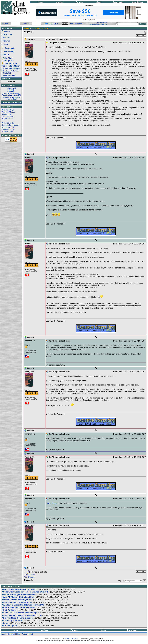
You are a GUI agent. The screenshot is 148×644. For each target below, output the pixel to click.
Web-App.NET (8, 110)
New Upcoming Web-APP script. (18, 602)
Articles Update (10, 626)
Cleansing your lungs (13, 620)
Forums (79, 2)
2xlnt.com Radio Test (11, 71)
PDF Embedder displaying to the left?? (21, 589)
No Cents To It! (8, 127)
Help (18, 634)
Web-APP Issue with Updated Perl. (19, 597)
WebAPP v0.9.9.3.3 (72, 639)
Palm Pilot (7, 58)
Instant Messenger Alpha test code (19, 594)
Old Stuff (45, 28)
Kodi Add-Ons (10, 610)
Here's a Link (51, 503)
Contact (11, 634)
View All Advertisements (89, 20)
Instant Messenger (12, 68)
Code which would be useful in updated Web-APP (26, 592)
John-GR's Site (8, 129)
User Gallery (137, 2)
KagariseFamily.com (10, 125)
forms (6, 623)
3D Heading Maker (11, 66)
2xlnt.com (7, 34)
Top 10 (6, 55)
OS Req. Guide (11, 63)
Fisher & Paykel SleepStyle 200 (17, 600)
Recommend (27, 634)
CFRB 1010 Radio (10, 75)
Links (98, 2)
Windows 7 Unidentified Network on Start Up (24, 605)
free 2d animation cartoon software (19, 607)
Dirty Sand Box (8, 116)
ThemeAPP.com (8, 112)
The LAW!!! (7, 73)
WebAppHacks (8, 123)
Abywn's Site (7, 119)
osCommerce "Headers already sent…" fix (22, 615)
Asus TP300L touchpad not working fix (21, 613)
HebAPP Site (7, 132)
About (4, 634)
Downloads (118, 2)
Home (40, 2)
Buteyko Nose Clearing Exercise (18, 618)
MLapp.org (6, 114)
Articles (60, 2)
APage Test (9, 61)
